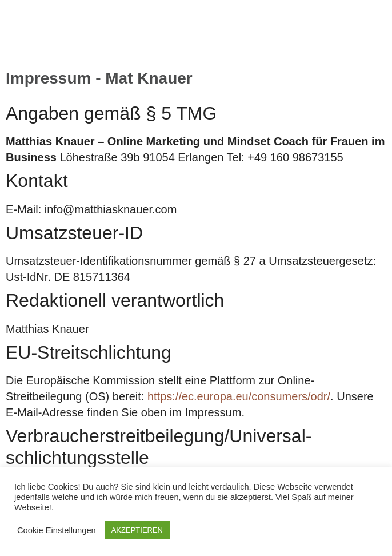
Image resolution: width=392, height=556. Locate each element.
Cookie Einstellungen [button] (57, 530)
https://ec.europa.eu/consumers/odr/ (239, 396)
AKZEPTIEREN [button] (137, 530)
